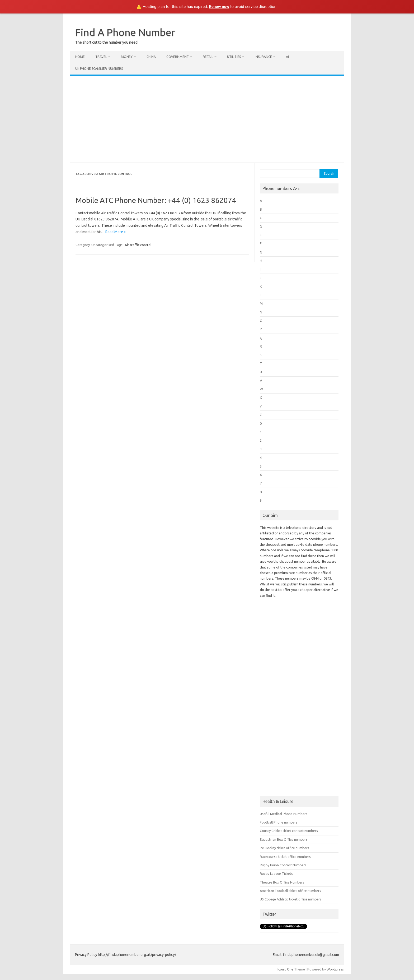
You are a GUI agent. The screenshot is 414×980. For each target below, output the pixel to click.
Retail (208, 57)
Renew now (219, 7)
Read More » (116, 232)
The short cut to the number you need (106, 42)
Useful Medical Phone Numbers (284, 814)
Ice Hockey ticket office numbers (284, 848)
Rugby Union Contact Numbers (283, 865)
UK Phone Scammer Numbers (99, 69)
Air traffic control (138, 245)
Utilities (234, 57)
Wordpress (335, 969)
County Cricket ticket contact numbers (289, 831)
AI (287, 57)
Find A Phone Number (125, 32)
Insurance (263, 57)
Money (127, 57)
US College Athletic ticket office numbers (291, 899)
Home (80, 57)
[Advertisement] (207, 119)
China (151, 57)
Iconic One (285, 969)
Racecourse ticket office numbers (285, 857)
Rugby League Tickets (276, 873)
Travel (101, 57)
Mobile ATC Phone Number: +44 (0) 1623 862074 (156, 200)
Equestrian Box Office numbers (284, 839)
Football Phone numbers (279, 822)
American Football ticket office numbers (290, 891)
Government (178, 57)
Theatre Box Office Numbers (282, 882)
